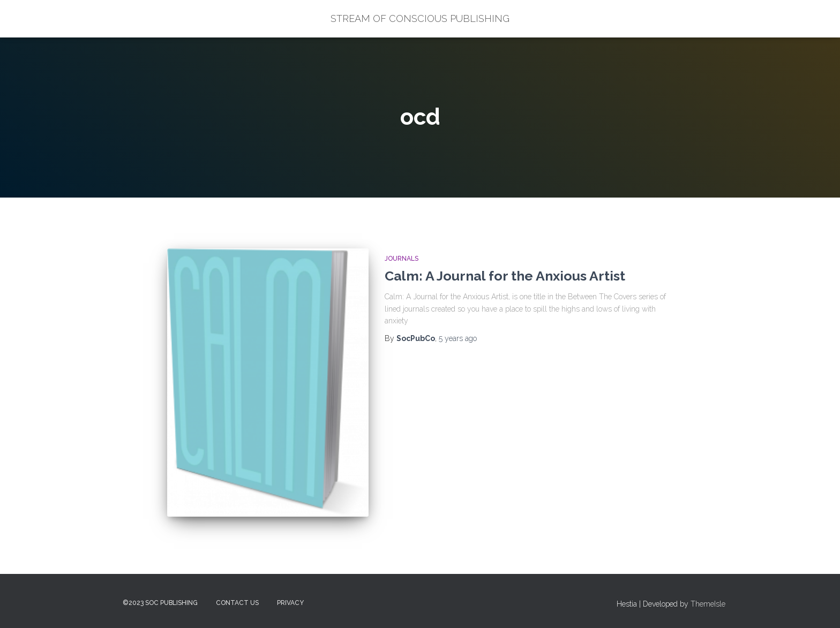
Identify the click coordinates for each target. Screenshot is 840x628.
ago (458, 338)
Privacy (290, 603)
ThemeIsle (708, 604)
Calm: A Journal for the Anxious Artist (505, 276)
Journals (402, 259)
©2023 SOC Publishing (160, 603)
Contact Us (237, 603)
